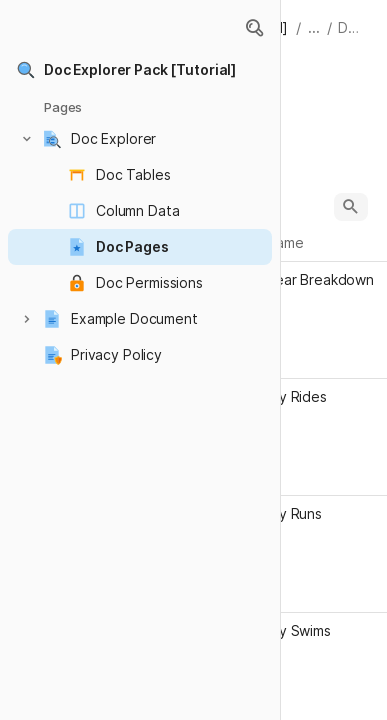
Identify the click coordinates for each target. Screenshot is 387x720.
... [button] (314, 27)
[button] (254, 28)
